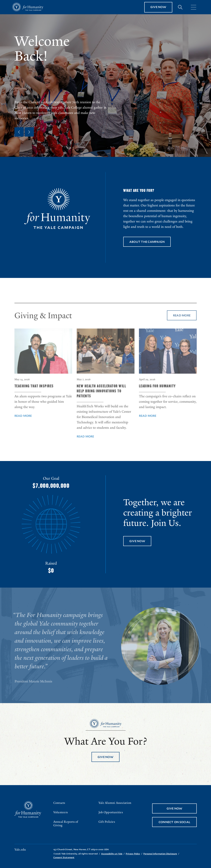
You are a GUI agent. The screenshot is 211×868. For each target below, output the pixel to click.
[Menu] (194, 7)
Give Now (158, 7)
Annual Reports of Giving (66, 824)
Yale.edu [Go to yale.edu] (20, 850)
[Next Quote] (29, 132)
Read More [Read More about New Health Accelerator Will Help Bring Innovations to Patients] (85, 445)
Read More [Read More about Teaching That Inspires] (23, 424)
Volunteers (61, 812)
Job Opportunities (111, 812)
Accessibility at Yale (112, 854)
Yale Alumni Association (115, 803)
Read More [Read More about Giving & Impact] (182, 324)
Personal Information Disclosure (160, 854)
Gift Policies (107, 822)
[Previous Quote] (19, 132)
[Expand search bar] (180, 7)
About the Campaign (147, 242)
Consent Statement (64, 857)
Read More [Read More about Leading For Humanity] (148, 424)
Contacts (59, 803)
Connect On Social (174, 822)
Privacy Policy (133, 854)
